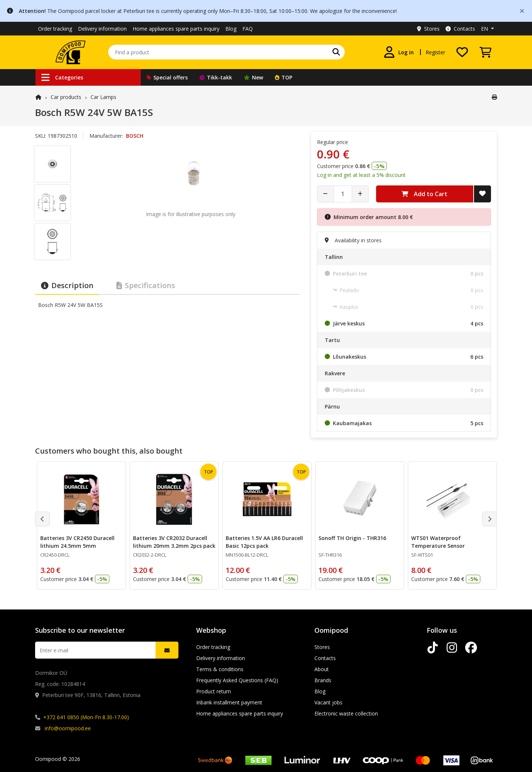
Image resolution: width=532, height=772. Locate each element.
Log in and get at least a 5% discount (361, 175)
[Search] (336, 52)
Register (435, 52)
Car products (66, 97)
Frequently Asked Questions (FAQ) (237, 680)
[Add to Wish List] (482, 194)
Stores (428, 29)
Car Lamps (103, 97)
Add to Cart (424, 194)
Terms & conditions (220, 669)
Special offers (167, 77)
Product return (214, 691)
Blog (231, 29)
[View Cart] (485, 52)
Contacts (460, 29)
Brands (323, 680)
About (322, 669)
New (253, 77)
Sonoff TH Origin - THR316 (352, 538)
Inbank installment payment (229, 702)
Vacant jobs (328, 702)
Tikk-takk (216, 77)
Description (67, 285)
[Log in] (399, 52)
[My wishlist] (462, 52)
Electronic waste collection (346, 713)
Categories (62, 77)
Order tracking (55, 29)
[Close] (522, 11)
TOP (284, 77)
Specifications (146, 285)
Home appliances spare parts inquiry (176, 29)
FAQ (248, 29)
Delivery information (102, 29)
